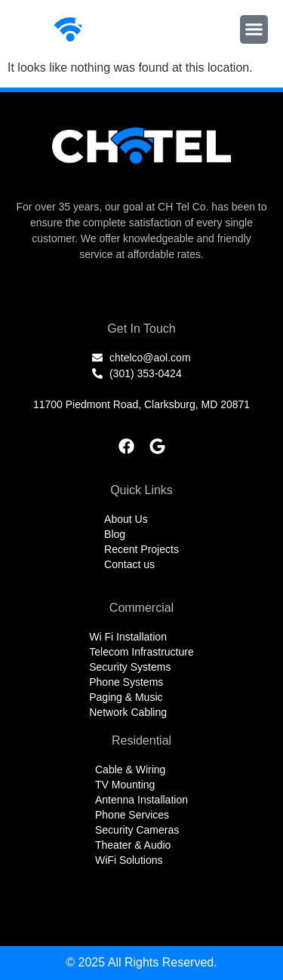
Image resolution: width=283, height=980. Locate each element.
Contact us (129, 564)
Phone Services (132, 815)
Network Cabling (128, 712)
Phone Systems (126, 682)
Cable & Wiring (130, 770)
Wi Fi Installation (128, 637)
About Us (126, 519)
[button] (254, 29)
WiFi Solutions (129, 860)
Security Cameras (137, 830)
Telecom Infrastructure (141, 652)
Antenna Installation (141, 800)
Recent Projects (141, 549)
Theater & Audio (133, 845)
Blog (115, 534)
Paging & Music (126, 697)
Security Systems (130, 667)
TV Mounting (125, 785)
